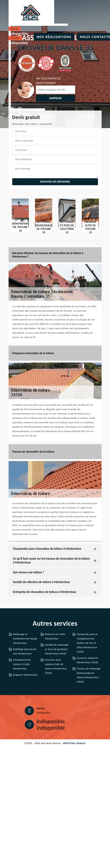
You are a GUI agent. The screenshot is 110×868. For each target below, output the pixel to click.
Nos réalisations (54, 37)
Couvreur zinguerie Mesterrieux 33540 (87, 660)
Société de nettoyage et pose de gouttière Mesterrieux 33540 (57, 649)
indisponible (18, 33)
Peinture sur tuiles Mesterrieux (55, 636)
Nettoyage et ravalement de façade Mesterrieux (25, 639)
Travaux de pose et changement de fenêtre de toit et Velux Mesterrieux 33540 (87, 643)
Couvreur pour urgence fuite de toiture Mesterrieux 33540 (56, 666)
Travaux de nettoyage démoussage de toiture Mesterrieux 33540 (89, 675)
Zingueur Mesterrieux (25, 675)
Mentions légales (74, 743)
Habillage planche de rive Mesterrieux (25, 651)
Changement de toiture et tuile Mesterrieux (22, 664)
